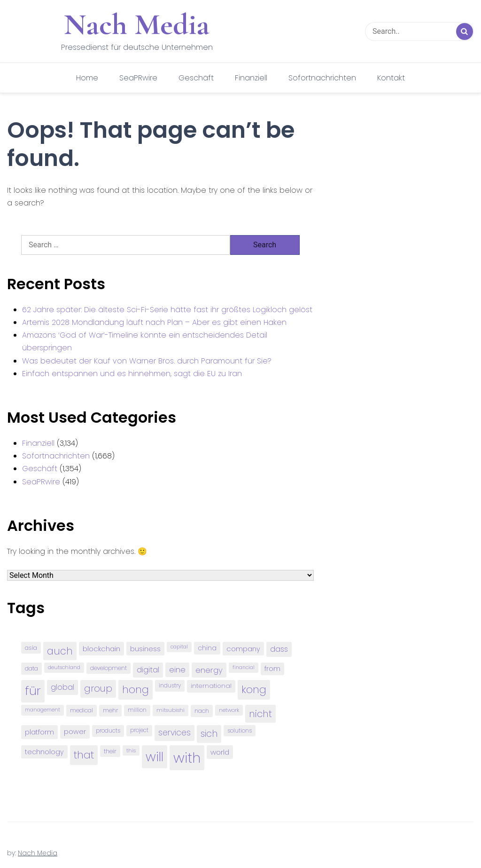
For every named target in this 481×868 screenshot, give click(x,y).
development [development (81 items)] (109, 668)
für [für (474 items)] (33, 691)
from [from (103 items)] (272, 669)
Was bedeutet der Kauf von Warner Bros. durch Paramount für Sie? (147, 361)
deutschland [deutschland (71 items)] (64, 667)
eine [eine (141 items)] (177, 670)
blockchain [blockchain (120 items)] (101, 649)
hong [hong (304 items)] (136, 690)
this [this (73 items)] (131, 750)
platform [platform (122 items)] (39, 732)
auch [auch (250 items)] (60, 651)
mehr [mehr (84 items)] (110, 710)
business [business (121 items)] (145, 649)
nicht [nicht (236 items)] (260, 714)
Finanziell (251, 78)
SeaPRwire (138, 78)
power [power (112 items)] (75, 732)
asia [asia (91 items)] (31, 648)
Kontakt (391, 78)
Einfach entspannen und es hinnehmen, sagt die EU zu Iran (132, 374)
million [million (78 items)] (137, 710)
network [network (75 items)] (229, 710)
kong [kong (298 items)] (254, 690)
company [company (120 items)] (243, 649)
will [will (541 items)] (155, 757)
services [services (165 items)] (175, 733)
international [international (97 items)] (211, 686)
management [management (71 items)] (43, 710)
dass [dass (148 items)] (279, 649)
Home (87, 78)
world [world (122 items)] (220, 752)
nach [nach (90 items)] (202, 711)
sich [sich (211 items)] (209, 734)
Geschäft (196, 78)
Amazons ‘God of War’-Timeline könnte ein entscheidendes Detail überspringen (145, 341)
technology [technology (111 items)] (44, 752)
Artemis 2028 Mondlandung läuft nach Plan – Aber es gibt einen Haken (154, 322)
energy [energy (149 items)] (209, 670)
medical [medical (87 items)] (81, 710)
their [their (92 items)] (110, 751)
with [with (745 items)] (187, 758)
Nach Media (137, 24)
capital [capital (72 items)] (179, 647)
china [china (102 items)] (207, 648)
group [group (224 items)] (98, 688)
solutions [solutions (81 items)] (240, 731)
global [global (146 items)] (62, 687)
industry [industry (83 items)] (170, 685)
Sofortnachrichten (322, 78)
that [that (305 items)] (84, 755)
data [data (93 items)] (31, 668)
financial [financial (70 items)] (244, 667)
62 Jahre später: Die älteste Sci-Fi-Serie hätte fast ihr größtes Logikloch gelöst (167, 310)
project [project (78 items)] (139, 730)
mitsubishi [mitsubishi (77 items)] (171, 710)
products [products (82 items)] (108, 730)
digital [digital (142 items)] (148, 670)
